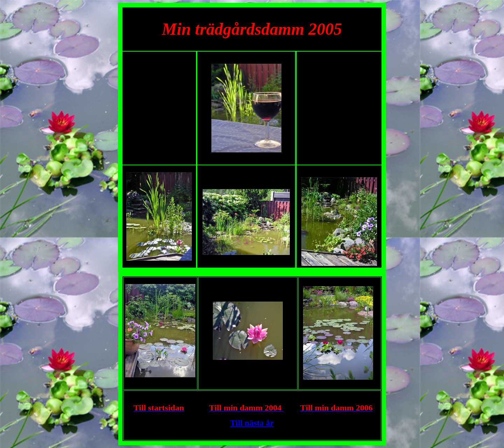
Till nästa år (252, 423)
